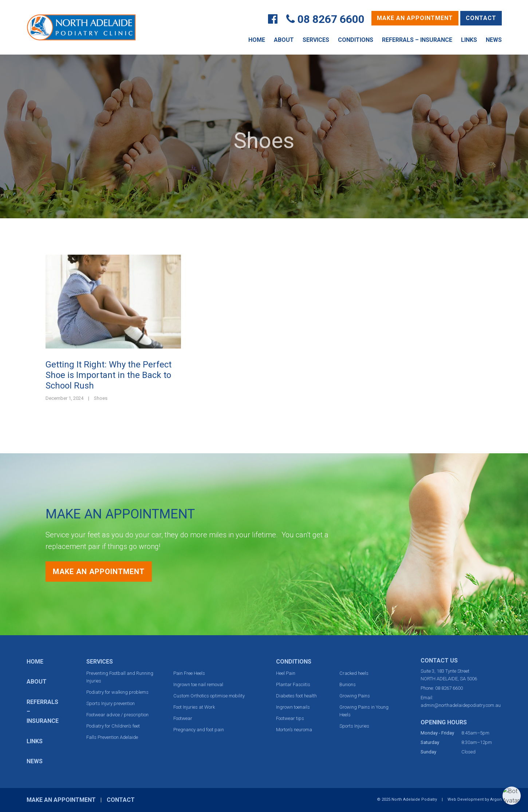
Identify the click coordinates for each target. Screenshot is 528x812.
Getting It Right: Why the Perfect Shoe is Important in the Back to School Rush (109, 375)
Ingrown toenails (293, 707)
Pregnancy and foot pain (199, 730)
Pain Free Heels (189, 673)
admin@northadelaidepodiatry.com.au (461, 705)
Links (469, 40)
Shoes (101, 398)
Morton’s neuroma (294, 730)
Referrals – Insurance (417, 40)
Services (316, 40)
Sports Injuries (354, 726)
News (494, 40)
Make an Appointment (415, 18)
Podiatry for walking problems (117, 692)
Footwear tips (290, 718)
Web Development (466, 799)
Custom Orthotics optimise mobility (209, 696)
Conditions (356, 40)
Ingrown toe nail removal (198, 684)
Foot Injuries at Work (194, 707)
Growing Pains (355, 696)
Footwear (183, 718)
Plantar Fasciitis (293, 684)
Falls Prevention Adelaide (112, 737)
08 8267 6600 (331, 19)
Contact (481, 18)
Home (257, 40)
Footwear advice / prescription (117, 715)
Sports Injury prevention (111, 703)
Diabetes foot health (296, 696)
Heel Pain (286, 673)
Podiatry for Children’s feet (113, 726)
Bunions (348, 684)
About (284, 40)
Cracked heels (354, 673)
